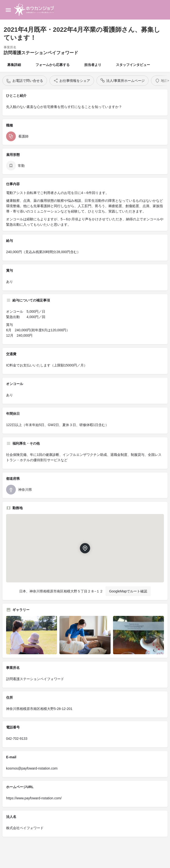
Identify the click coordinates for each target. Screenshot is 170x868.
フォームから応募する (53, 65)
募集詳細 (14, 65)
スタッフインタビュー (133, 65)
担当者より (93, 65)
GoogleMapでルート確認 (128, 591)
